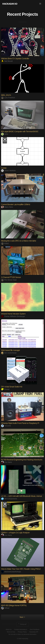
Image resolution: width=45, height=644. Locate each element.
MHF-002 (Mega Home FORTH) (14, 605)
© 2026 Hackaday (23, 639)
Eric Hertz (6, 462)
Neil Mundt (7, 61)
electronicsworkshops (11, 572)
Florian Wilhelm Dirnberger (13, 316)
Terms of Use (11, 632)
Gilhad (5, 608)
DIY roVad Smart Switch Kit (12, 387)
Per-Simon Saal (9, 280)
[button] (40, 4)
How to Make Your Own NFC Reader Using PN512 (21, 569)
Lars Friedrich (8, 98)
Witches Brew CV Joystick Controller (15, 59)
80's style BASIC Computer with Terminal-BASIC (20, 132)
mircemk (6, 426)
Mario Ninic (7, 207)
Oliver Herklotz (8, 171)
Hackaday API (34, 632)
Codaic (4, 168)
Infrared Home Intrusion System (13, 314)
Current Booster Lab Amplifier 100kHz (16, 204)
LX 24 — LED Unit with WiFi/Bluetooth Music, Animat (21, 496)
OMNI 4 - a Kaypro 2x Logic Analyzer (15, 533)
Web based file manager (11, 350)
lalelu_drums (6, 95)
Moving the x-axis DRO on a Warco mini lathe (19, 241)
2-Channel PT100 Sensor (11, 277)
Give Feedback (34, 629)
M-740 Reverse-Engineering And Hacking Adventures (22, 460)
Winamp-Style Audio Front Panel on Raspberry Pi (20, 423)
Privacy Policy (22, 632)
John (5, 134)
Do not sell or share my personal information (22, 634)
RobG (5, 244)
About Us (9, 629)
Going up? (22, 624)
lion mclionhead (9, 353)
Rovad (5, 389)
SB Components (9, 499)
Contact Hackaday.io (21, 629)
